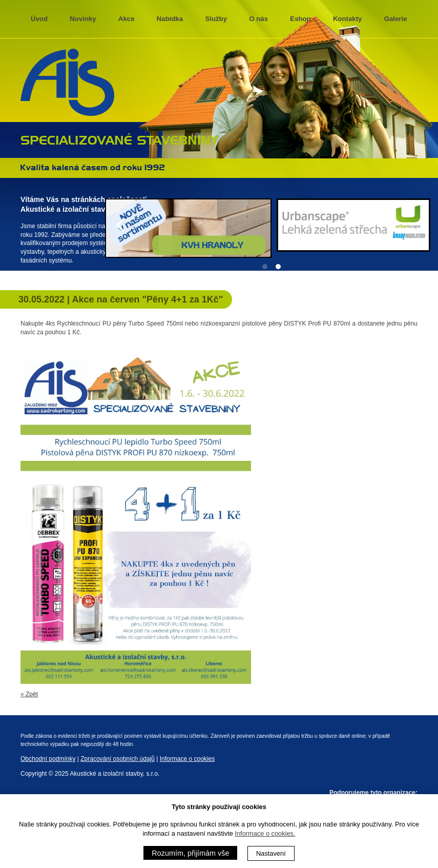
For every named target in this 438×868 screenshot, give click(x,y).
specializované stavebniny (120, 139)
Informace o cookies (187, 759)
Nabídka (170, 19)
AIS (67, 83)
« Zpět (29, 694)
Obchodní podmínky (48, 759)
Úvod (39, 19)
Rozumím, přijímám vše (190, 853)
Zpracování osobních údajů (118, 759)
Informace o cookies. (265, 833)
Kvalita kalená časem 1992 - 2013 (93, 167)
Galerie (396, 19)
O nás (258, 19)
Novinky (83, 19)
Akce (127, 19)
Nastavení (271, 853)
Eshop (300, 19)
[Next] (422, 225)
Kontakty (347, 19)
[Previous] (121, 225)
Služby (216, 19)
